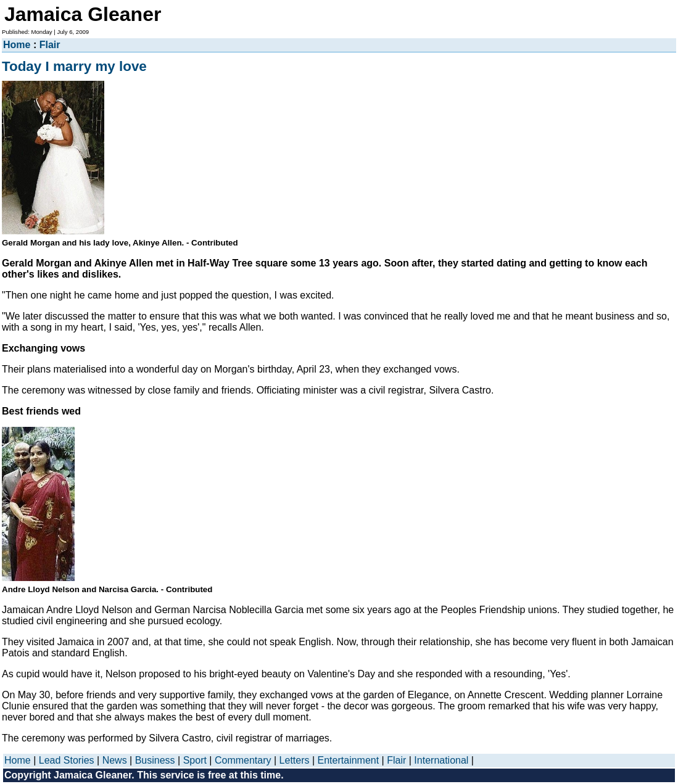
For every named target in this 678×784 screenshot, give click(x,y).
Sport (195, 760)
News (115, 760)
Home (17, 45)
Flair (50, 45)
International (441, 760)
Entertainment (349, 760)
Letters (295, 760)
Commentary (243, 760)
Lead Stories (67, 760)
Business (155, 760)
